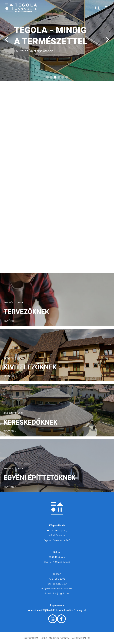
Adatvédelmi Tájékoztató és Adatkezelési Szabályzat (57, 610)
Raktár (57, 552)
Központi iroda (57, 526)
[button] (107, 8)
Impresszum (57, 605)
